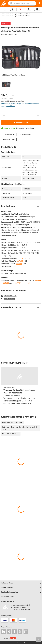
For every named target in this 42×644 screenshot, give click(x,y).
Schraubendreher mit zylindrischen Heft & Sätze (16, 14)
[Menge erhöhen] (38, 115)
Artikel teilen (25, 134)
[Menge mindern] (4, 115)
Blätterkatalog (9, 139)
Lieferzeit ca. (25, 128)
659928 (27, 283)
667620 (19, 264)
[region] (21, 84)
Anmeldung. (10, 106)
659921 (18, 283)
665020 (21, 258)
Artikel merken (9, 134)
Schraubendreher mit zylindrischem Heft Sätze (16, 16)
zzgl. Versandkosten (17, 101)
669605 (38, 280)
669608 (6, 283)
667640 (20, 261)
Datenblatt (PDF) (9, 296)
